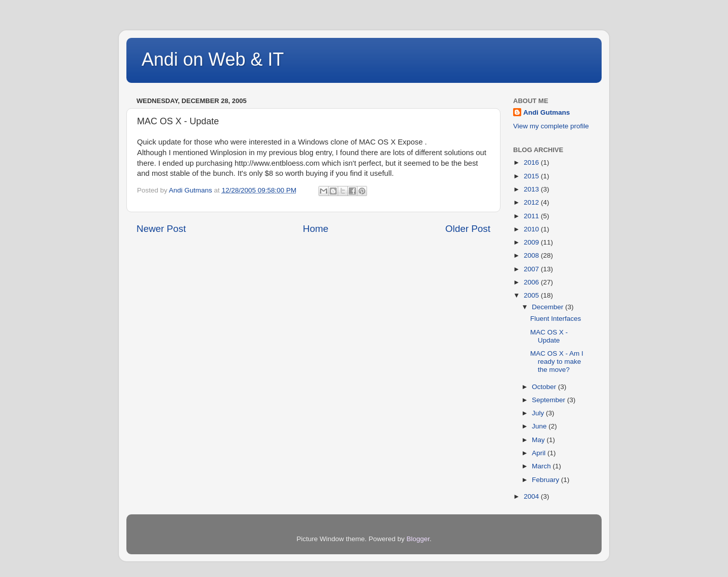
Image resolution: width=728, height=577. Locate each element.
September (550, 400)
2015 (532, 176)
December (549, 307)
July (539, 413)
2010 (532, 229)
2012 (532, 202)
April (540, 453)
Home (315, 229)
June (540, 426)
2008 (532, 255)
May (539, 440)
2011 (532, 216)
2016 (532, 162)
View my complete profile (551, 126)
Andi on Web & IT (213, 59)
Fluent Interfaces (556, 319)
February (547, 480)
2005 (532, 295)
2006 (532, 282)
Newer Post (161, 229)
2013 (532, 189)
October (545, 387)
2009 (532, 242)
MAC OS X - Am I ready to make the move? (557, 362)
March (542, 466)
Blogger (418, 539)
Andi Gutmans (547, 112)
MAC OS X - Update (549, 336)
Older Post (468, 229)
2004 (532, 496)
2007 (532, 269)
